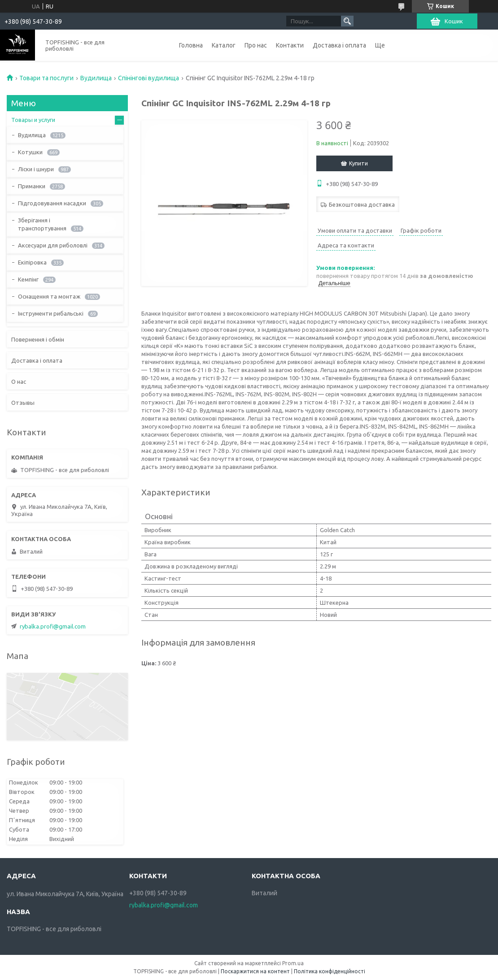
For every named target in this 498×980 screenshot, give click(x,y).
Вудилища (96, 78)
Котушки (30, 152)
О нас (19, 382)
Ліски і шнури (36, 169)
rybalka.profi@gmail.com (53, 626)
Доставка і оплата (339, 45)
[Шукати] (347, 21)
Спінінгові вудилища (149, 78)
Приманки (32, 186)
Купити (358, 163)
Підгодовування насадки (52, 203)
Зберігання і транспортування (42, 224)
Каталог (224, 45)
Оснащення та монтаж (49, 296)
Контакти (290, 45)
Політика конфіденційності (330, 971)
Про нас (256, 45)
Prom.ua (293, 963)
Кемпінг (28, 279)
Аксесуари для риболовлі (53, 245)
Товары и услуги (33, 120)
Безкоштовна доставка (362, 204)
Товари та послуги (46, 78)
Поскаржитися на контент (255, 971)
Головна (191, 45)
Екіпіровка (32, 262)
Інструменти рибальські (51, 313)
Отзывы (23, 403)
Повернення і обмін (38, 339)
